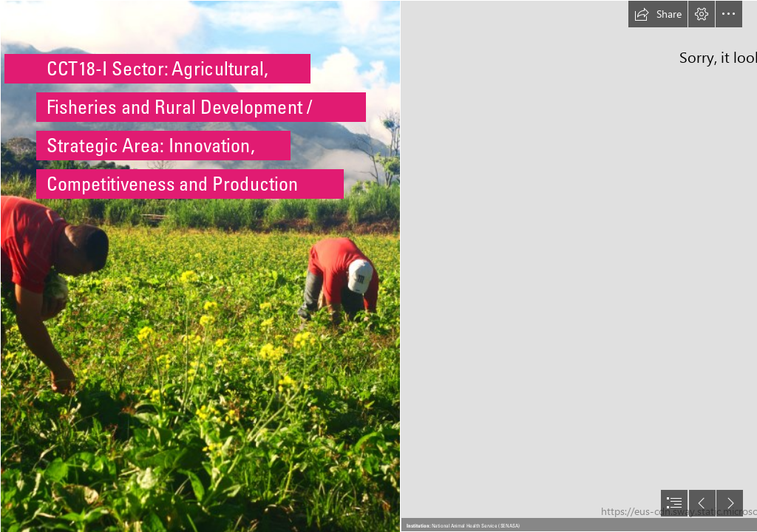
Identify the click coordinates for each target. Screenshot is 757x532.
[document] (378, 266)
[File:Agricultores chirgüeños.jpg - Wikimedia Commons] (200, 266)
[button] (658, 14)
